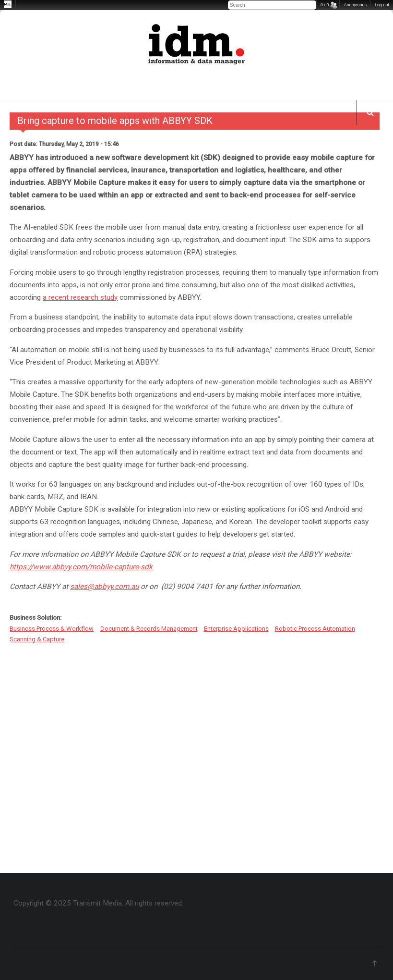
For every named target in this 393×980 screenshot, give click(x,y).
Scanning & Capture (37, 639)
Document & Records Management (149, 629)
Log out (382, 5)
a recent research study (80, 297)
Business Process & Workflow (52, 629)
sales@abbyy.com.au (104, 587)
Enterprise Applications (236, 629)
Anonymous (355, 5)
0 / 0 (325, 5)
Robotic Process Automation (315, 629)
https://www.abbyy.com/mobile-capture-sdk (81, 567)
